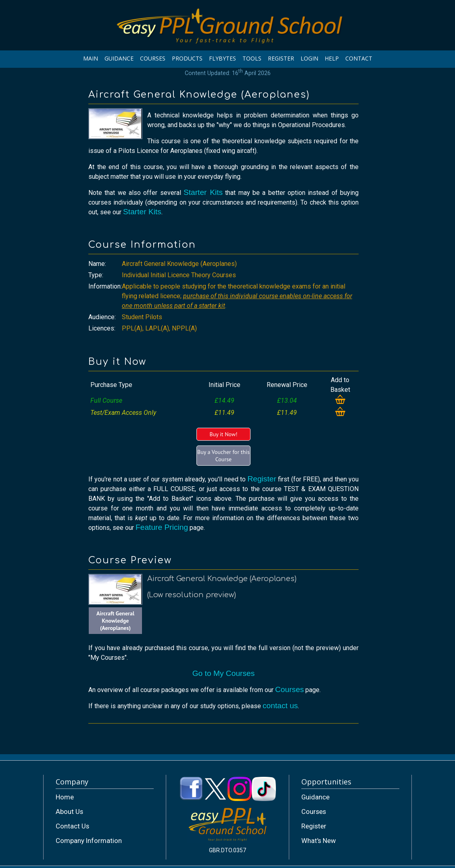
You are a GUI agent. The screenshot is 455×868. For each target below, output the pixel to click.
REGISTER (281, 58)
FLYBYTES (222, 58)
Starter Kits (203, 192)
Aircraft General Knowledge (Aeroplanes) (115, 621)
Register (262, 479)
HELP (332, 58)
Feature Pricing (162, 527)
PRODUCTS (187, 58)
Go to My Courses (224, 673)
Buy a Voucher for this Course (223, 456)
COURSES (153, 58)
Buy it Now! (223, 434)
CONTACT (359, 58)
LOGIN (309, 58)
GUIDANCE (119, 58)
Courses (289, 689)
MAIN (91, 58)
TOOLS (252, 58)
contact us (280, 706)
